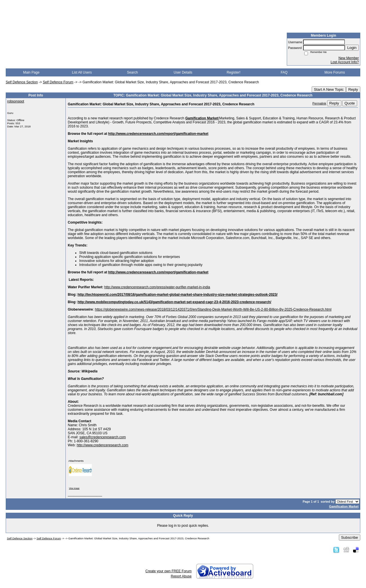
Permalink (319, 103)
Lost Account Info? (345, 62)
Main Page (31, 72)
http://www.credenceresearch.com (103, 445)
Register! (234, 72)
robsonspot (16, 101)
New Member (349, 58)
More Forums (335, 72)
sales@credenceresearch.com (103, 437)
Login (352, 48)
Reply (353, 89)
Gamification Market (344, 506)
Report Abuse (181, 576)
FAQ (284, 72)
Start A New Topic (329, 89)
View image (74, 488)
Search (132, 72)
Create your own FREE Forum (169, 571)
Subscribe (350, 537)
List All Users (82, 72)
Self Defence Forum (58, 82)
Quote (350, 103)
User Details (183, 72)
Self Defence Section (22, 82)
